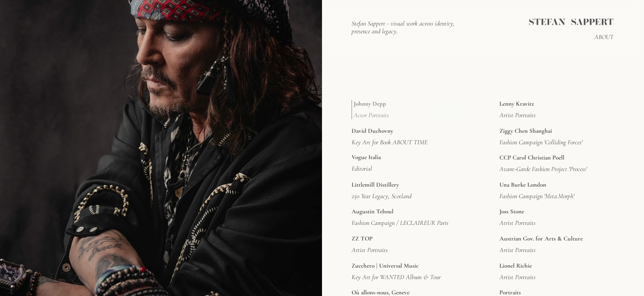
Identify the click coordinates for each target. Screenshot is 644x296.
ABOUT (604, 37)
